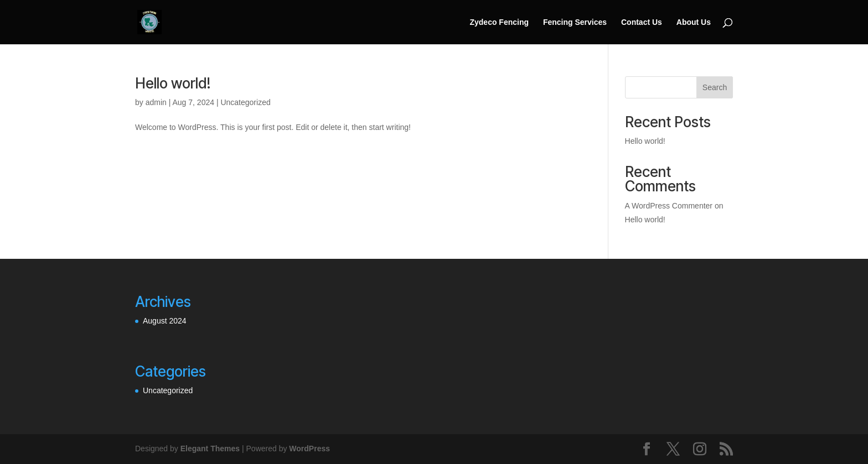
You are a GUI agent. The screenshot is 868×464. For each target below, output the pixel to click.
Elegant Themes (210, 449)
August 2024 (165, 321)
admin (156, 102)
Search (715, 87)
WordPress (309, 449)
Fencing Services (575, 22)
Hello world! (173, 83)
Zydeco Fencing (499, 22)
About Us (694, 22)
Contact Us (642, 22)
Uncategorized (245, 102)
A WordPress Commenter (669, 206)
